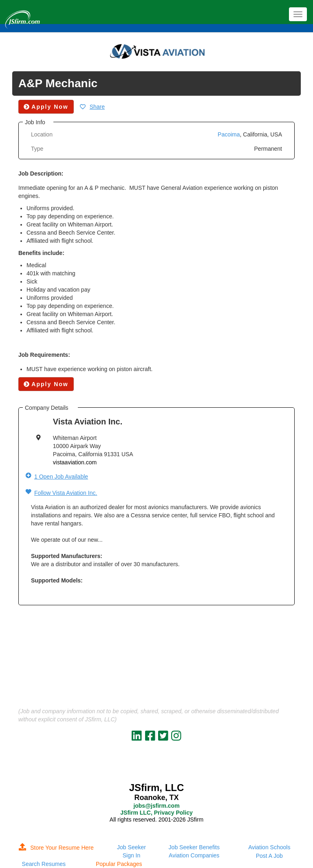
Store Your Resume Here (56, 848)
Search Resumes (44, 864)
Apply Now (46, 384)
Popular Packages (119, 864)
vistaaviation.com (75, 462)
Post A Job (269, 856)
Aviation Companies (194, 855)
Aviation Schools (269, 847)
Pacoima (229, 134)
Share (97, 107)
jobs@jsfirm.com (156, 806)
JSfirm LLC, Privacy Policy (156, 813)
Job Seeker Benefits (194, 847)
